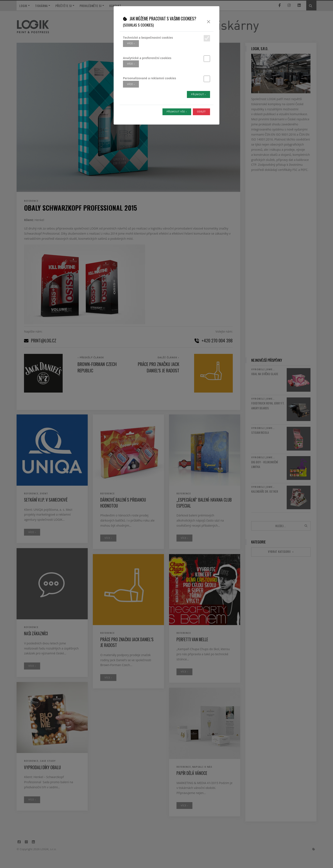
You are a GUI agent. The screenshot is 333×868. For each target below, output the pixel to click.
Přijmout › (198, 94)
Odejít (201, 111)
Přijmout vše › (177, 111)
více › (131, 43)
